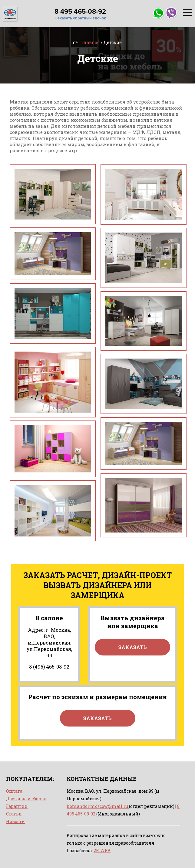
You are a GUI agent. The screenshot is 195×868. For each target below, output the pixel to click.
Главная (91, 42)
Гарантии (17, 806)
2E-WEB (102, 851)
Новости (15, 821)
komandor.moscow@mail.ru (98, 806)
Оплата (14, 791)
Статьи (14, 814)
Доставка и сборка (26, 799)
